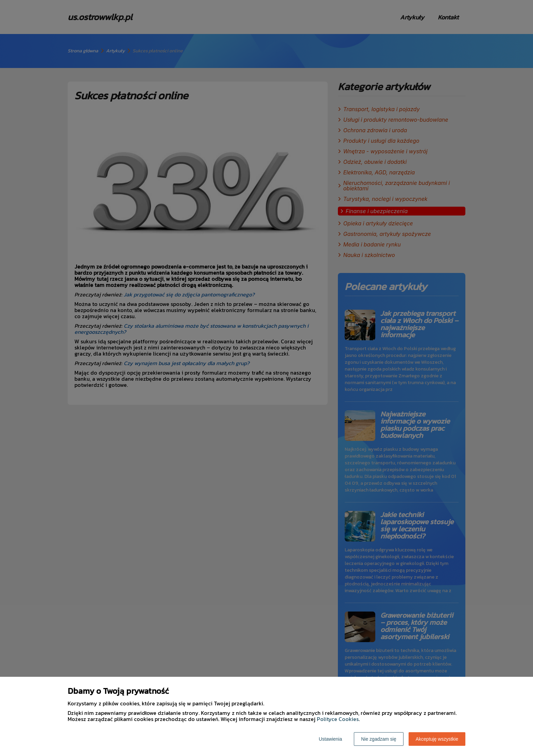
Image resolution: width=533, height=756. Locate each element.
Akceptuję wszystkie (437, 739)
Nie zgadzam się (379, 739)
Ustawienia (330, 739)
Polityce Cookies (338, 719)
